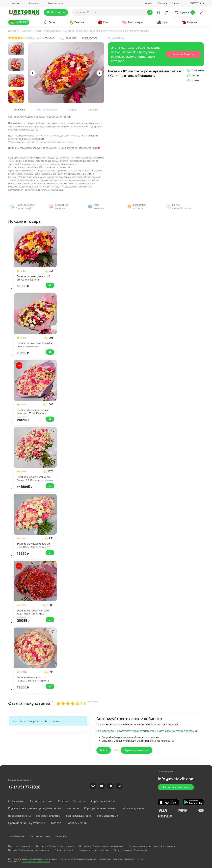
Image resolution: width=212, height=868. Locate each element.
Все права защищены (40, 836)
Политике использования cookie (36, 861)
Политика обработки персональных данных (29, 850)
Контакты (73, 808)
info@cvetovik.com (176, 779)
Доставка (162, 3)
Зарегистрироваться (136, 750)
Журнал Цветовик (41, 801)
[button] (13, 3)
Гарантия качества (48, 816)
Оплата (176, 3)
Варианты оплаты (19, 816)
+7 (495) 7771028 (24, 787)
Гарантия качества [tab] (47, 110)
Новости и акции (77, 823)
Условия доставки (134, 808)
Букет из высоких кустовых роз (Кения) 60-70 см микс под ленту (35, 479)
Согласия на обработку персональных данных (101, 846)
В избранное (195, 70)
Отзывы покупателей (29, 703)
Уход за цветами (107, 816)
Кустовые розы (53, 31)
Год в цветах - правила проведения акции (35, 808)
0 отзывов (48, 38)
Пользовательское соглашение (94, 850)
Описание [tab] (19, 110)
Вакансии (79, 801)
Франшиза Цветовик (79, 816)
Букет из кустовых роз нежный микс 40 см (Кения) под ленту (33, 545)
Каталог (27, 31)
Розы (38, 31)
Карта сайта (61, 836)
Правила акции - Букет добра (27, 823)
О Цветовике (16, 801)
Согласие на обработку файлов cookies (55, 846)
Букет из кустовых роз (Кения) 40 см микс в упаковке (35, 345)
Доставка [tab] (93, 110)
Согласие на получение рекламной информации (152, 846)
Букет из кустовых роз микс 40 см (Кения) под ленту (34, 278)
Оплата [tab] (72, 110)
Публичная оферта (64, 850)
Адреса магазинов (103, 801)
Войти (104, 750)
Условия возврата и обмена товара (131, 850)
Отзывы (149, 3)
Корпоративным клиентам (101, 808)
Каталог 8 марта (183, 54)
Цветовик (14, 31)
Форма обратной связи (176, 787)
